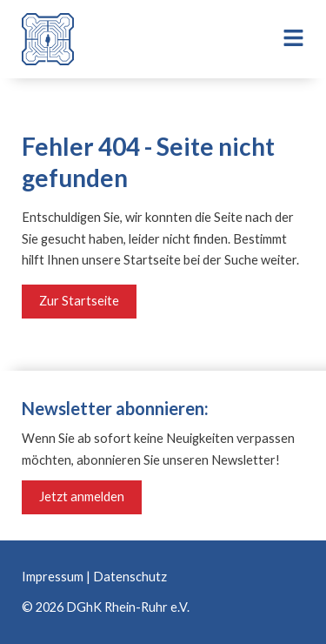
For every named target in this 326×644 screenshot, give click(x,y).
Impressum (53, 577)
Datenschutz (130, 577)
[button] (283, 39)
